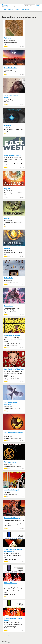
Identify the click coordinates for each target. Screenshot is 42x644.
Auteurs (11, 9)
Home (5, 9)
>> (9, 635)
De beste (18, 9)
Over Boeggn (26, 9)
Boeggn (5, 5)
